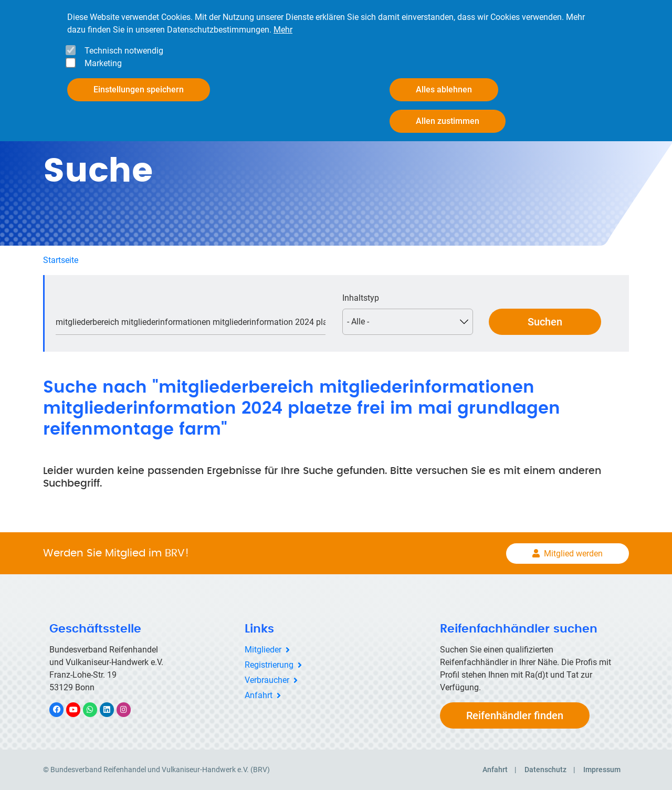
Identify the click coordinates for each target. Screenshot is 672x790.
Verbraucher (267, 680)
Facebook (62, 709)
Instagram (129, 709)
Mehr (283, 30)
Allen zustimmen (448, 121)
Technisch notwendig (124, 51)
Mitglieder (263, 650)
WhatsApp (95, 709)
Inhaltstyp (361, 298)
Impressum (602, 770)
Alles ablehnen (444, 89)
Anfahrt (259, 695)
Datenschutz (545, 770)
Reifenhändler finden (515, 715)
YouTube (79, 709)
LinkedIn (112, 709)
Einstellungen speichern (139, 89)
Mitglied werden (573, 554)
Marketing (103, 63)
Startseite (61, 260)
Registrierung (269, 665)
